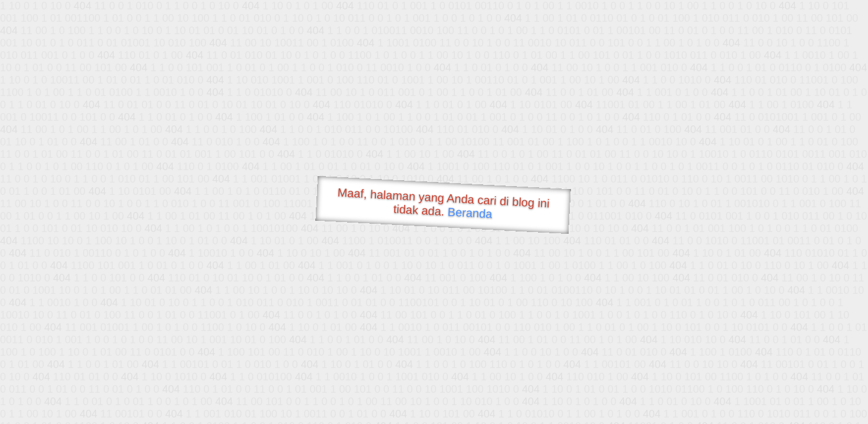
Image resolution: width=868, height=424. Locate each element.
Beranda (470, 213)
